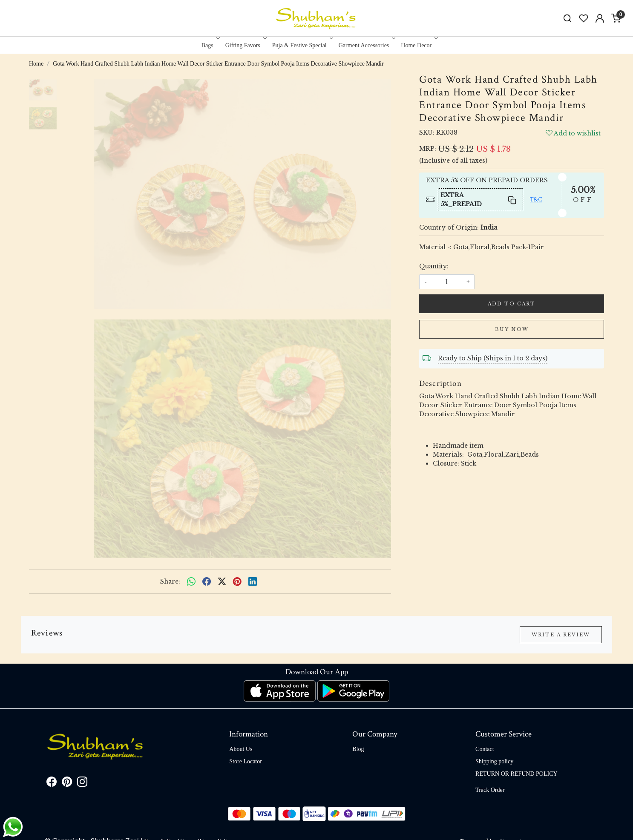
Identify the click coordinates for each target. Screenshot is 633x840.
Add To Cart (512, 304)
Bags (210, 45)
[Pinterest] (67, 784)
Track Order (490, 790)
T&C (536, 200)
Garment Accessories (366, 45)
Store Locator (246, 761)
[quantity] (447, 282)
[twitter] (222, 581)
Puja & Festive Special (302, 45)
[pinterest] (237, 581)
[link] (567, 19)
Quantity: (434, 266)
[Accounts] (600, 18)
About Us (241, 749)
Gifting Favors (245, 45)
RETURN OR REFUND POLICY (516, 774)
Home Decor (419, 45)
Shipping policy (494, 761)
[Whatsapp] (191, 581)
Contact (485, 749)
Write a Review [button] (561, 635)
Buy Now (512, 329)
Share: (170, 581)
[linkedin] (253, 581)
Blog (358, 749)
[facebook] (207, 581)
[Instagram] (82, 784)
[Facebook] (52, 784)
